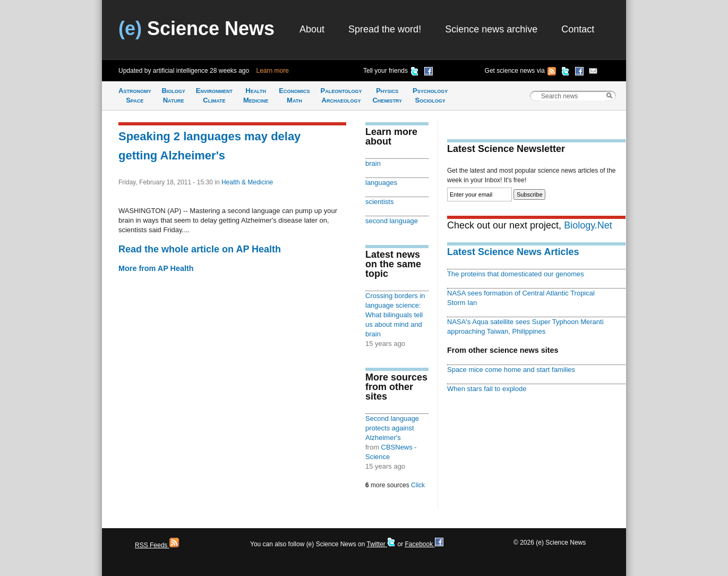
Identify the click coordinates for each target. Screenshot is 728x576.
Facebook (424, 544)
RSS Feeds (157, 545)
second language (392, 221)
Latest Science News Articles (513, 252)
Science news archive (491, 29)
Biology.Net (588, 225)
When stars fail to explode (487, 389)
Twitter (381, 544)
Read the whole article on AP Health (200, 249)
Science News (196, 28)
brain (373, 163)
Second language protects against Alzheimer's (392, 428)
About (312, 29)
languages (381, 183)
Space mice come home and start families (511, 370)
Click (418, 485)
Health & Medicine (247, 182)
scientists (379, 202)
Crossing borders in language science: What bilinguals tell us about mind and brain (395, 315)
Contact (578, 29)
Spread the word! (385, 29)
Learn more (273, 71)
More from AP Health (156, 268)
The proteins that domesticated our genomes (516, 274)
